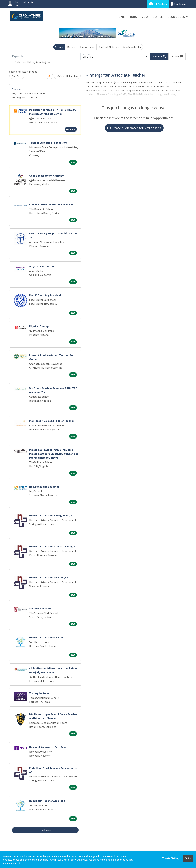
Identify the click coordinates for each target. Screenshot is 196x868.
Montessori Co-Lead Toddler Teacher (52, 421)
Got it (188, 858)
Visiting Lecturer (39, 693)
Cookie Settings (171, 858)
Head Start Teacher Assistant (47, 637)
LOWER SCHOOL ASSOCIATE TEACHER (51, 204)
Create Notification (67, 76)
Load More (45, 830)
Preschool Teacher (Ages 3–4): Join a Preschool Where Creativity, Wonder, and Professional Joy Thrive (54, 454)
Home (121, 17)
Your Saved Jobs (132, 47)
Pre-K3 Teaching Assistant (45, 295)
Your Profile (152, 17)
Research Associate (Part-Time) (48, 747)
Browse (72, 47)
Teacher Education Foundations (48, 143)
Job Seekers (158, 4)
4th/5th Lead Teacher (42, 266)
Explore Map (87, 47)
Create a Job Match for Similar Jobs (134, 128)
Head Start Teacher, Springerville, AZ (51, 515)
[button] (177, 56)
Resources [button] (176, 17)
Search (59, 47)
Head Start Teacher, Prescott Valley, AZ (53, 546)
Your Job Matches (109, 47)
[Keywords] (46, 56)
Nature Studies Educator (44, 487)
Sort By (16, 76)
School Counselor (40, 608)
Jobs (133, 17)
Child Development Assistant (47, 176)
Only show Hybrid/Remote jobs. (33, 62)
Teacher (17, 89)
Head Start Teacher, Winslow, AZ (49, 577)
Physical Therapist (40, 326)
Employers (179, 4)
